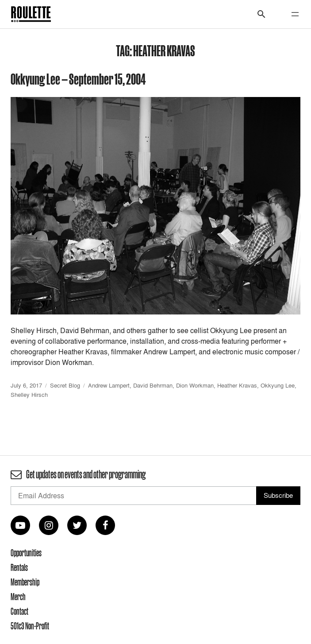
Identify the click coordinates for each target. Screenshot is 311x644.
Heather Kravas (237, 385)
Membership (25, 582)
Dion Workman (195, 385)
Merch (18, 597)
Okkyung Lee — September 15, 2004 (78, 79)
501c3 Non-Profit (30, 626)
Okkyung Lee (278, 385)
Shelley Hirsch (29, 395)
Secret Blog (65, 385)
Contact (19, 611)
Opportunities (26, 553)
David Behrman (153, 385)
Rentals (19, 567)
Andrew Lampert (109, 385)
